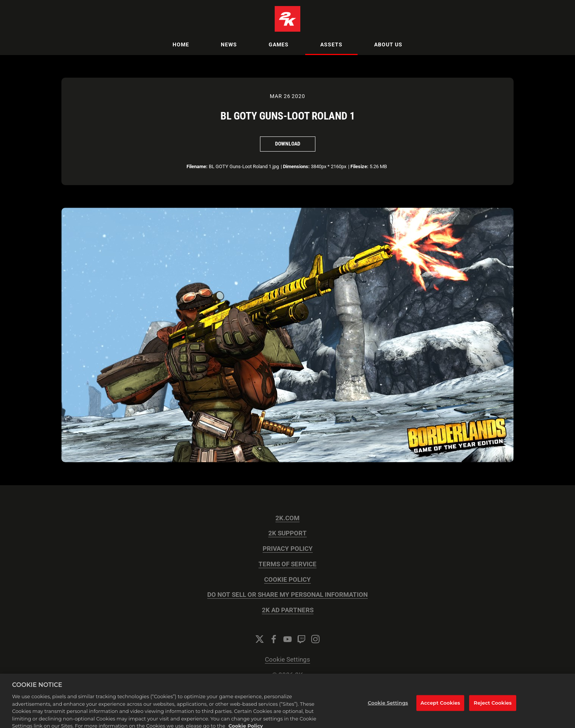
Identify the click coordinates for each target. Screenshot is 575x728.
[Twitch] (301, 639)
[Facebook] (274, 639)
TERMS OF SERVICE (287, 564)
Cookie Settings (287, 660)
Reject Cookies (493, 708)
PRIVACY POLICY (288, 549)
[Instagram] (315, 639)
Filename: (197, 166)
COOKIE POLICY (287, 580)
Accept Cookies (440, 708)
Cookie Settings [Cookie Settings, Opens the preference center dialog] (388, 708)
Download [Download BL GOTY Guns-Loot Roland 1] (288, 144)
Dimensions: (296, 166)
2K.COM (287, 518)
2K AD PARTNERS (288, 610)
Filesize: (359, 166)
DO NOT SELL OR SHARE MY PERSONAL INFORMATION (287, 595)
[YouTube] (287, 639)
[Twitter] (260, 639)
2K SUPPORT (287, 533)
